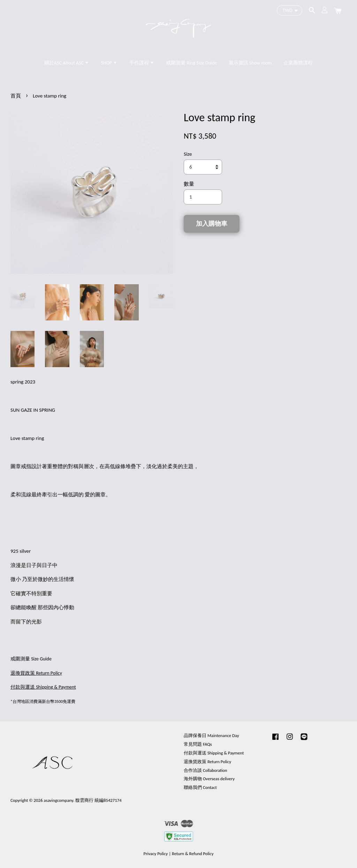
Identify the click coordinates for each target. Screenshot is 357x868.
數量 (189, 184)
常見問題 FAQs (198, 744)
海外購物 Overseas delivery (209, 779)
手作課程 (142, 63)
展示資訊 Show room (250, 63)
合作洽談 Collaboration (206, 770)
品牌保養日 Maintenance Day (211, 735)
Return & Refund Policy (193, 854)
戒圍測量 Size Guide (31, 659)
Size (188, 154)
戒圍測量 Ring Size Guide (191, 63)
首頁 (16, 96)
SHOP (109, 63)
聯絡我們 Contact (200, 787)
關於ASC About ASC (67, 63)
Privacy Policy (156, 854)
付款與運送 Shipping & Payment (214, 753)
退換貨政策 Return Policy (207, 762)
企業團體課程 (298, 63)
